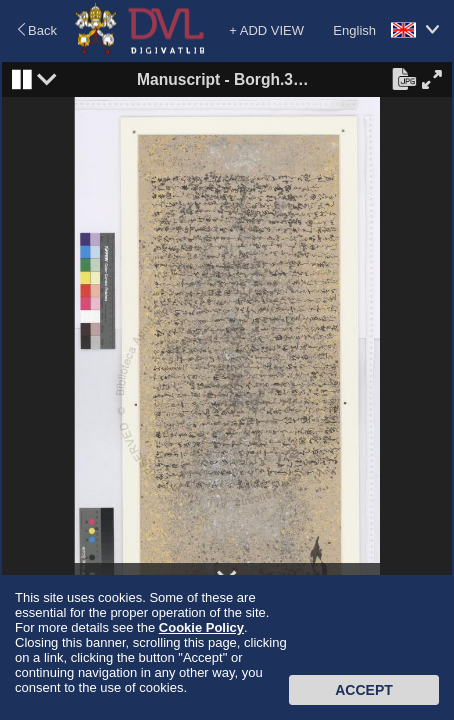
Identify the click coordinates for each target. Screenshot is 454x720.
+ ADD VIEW (266, 30)
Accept (364, 690)
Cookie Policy (201, 627)
